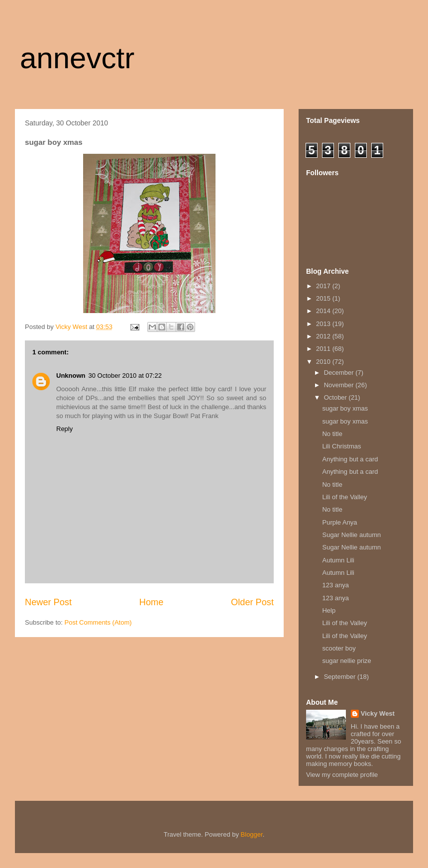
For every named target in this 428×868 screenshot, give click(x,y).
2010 (324, 362)
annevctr (77, 58)
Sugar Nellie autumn (351, 535)
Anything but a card (350, 459)
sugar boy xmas (345, 408)
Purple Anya (339, 522)
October (336, 397)
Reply (64, 429)
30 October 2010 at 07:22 (125, 376)
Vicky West (378, 713)
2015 (324, 298)
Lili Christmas (341, 446)
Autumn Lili (338, 560)
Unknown (71, 376)
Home (152, 602)
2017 (324, 286)
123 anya (335, 585)
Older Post (252, 602)
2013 (324, 324)
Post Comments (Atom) (98, 622)
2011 (324, 349)
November (340, 385)
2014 (324, 311)
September (341, 677)
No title (332, 434)
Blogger (252, 834)
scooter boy (339, 648)
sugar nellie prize (346, 661)
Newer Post (48, 602)
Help (329, 610)
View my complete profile (342, 775)
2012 (324, 336)
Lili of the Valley (344, 497)
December (340, 373)
